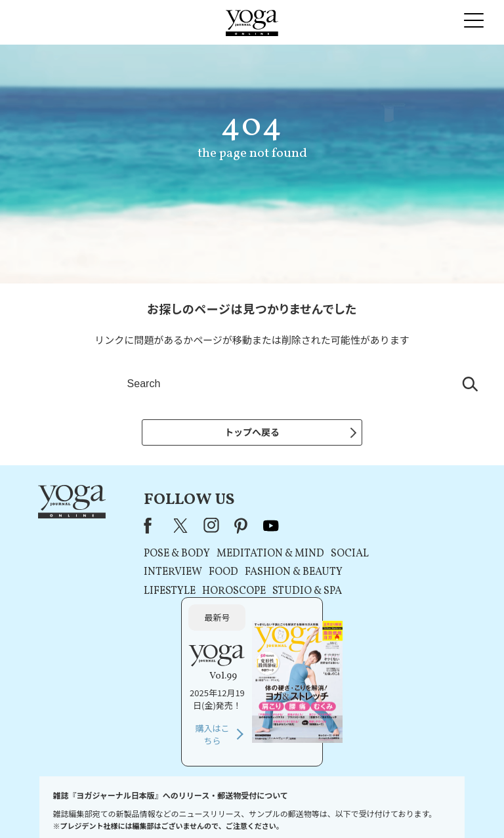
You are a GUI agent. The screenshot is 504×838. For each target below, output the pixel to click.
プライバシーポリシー (234, 808)
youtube (253, 526)
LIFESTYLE (152, 591)
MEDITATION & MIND (253, 554)
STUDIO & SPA (289, 591)
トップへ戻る (252, 432)
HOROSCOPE (216, 591)
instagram (194, 526)
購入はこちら (394, 622)
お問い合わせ (51, 808)
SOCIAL (332, 554)
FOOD (206, 572)
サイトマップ (403, 808)
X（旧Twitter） (164, 526)
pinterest (224, 526)
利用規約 (177, 808)
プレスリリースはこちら (117, 808)
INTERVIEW (155, 572)
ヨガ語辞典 (450, 808)
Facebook (134, 526)
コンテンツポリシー (306, 808)
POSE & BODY (159, 554)
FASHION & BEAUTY (276, 572)
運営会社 (360, 808)
